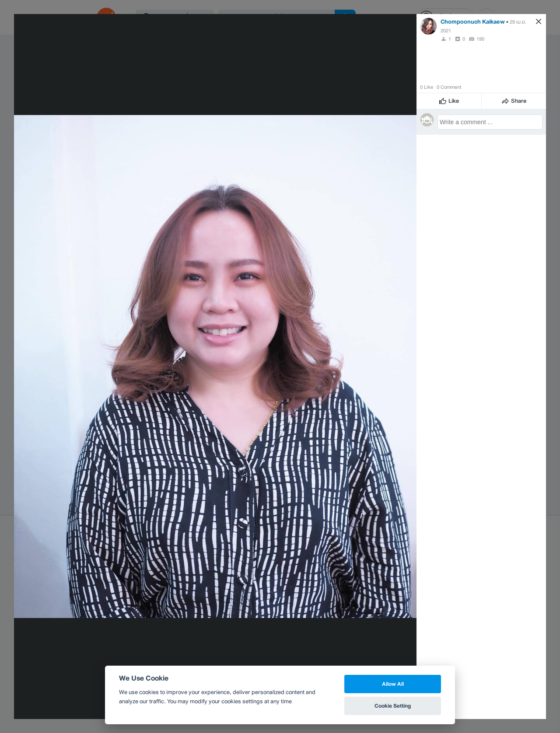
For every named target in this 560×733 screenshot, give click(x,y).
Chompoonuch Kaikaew (473, 22)
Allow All (393, 684)
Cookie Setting (393, 706)
